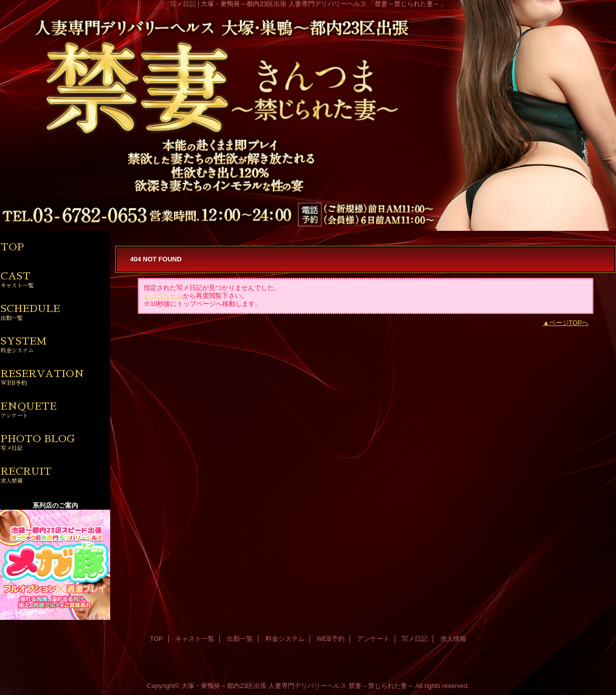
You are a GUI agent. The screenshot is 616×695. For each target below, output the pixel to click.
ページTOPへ (569, 323)
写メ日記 (415, 639)
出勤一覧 (240, 639)
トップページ (163, 296)
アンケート (373, 639)
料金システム (285, 639)
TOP (12, 247)
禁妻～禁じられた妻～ (381, 686)
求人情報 (453, 639)
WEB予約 (331, 639)
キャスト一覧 (195, 639)
